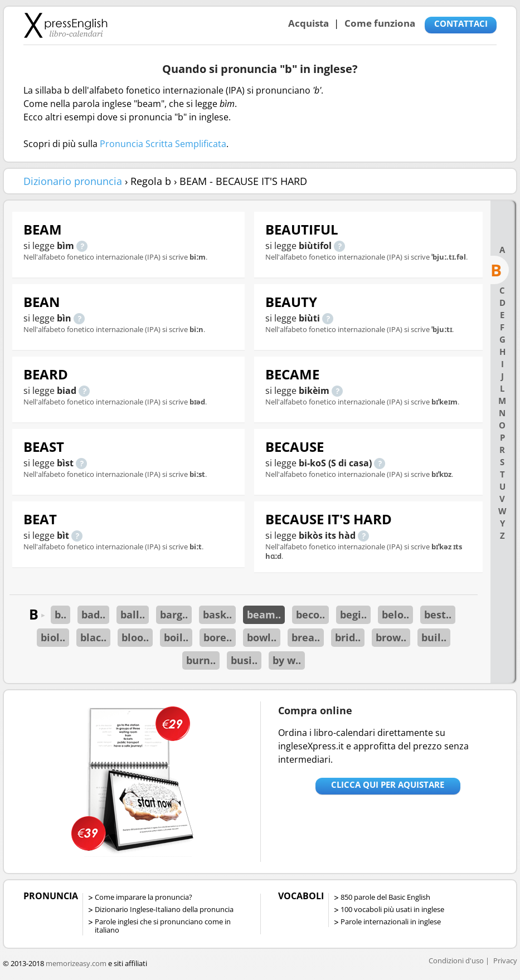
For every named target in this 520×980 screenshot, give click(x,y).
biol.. (53, 637)
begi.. (353, 615)
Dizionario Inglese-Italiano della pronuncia (164, 909)
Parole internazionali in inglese (391, 922)
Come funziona (380, 23)
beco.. (310, 615)
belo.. (395, 615)
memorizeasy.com (76, 963)
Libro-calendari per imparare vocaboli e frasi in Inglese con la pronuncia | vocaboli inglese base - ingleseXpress (65, 25)
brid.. (348, 637)
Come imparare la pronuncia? (144, 897)
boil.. (176, 637)
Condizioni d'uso (456, 961)
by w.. (287, 660)
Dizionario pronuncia (73, 181)
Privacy (505, 961)
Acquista (308, 23)
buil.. (434, 637)
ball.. (133, 615)
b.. (60, 615)
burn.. (201, 660)
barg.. (174, 615)
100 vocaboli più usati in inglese (392, 909)
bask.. (217, 615)
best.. (438, 615)
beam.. (264, 615)
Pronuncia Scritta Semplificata (163, 144)
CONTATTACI (461, 23)
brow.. (391, 637)
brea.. (306, 637)
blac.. (93, 637)
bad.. (93, 615)
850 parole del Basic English (385, 897)
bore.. (218, 637)
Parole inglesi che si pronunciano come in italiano (163, 926)
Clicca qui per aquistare (388, 784)
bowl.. (262, 637)
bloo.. (135, 637)
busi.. (244, 660)
